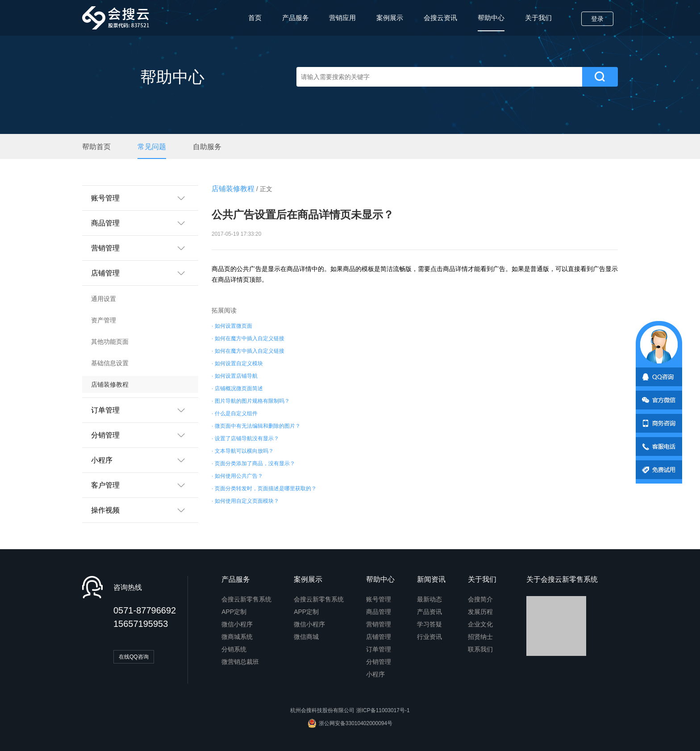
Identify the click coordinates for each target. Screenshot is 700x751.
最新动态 (429, 599)
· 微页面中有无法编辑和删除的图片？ (256, 426)
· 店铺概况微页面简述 (237, 388)
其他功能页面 (110, 342)
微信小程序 (237, 624)
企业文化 (480, 624)
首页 (255, 18)
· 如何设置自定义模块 (237, 363)
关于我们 (538, 18)
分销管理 (379, 662)
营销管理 (379, 624)
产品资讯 (429, 612)
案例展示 (390, 18)
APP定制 (234, 612)
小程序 (375, 674)
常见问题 (152, 147)
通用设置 (104, 299)
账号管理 (379, 599)
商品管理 (379, 612)
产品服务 (296, 18)
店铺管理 (379, 637)
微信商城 (306, 637)
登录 (597, 19)
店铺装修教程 (110, 384)
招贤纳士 (480, 637)
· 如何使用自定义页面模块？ (245, 501)
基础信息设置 (110, 363)
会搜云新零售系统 (246, 599)
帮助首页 (96, 147)
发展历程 (480, 612)
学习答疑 (429, 624)
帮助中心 (491, 23)
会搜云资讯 (440, 18)
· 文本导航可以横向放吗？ (243, 451)
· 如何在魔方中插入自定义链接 (248, 338)
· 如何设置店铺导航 (235, 376)
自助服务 (207, 147)
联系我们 (480, 649)
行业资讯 (429, 637)
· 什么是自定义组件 (235, 413)
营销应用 (342, 18)
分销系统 (234, 649)
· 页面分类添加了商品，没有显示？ (253, 463)
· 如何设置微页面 (232, 326)
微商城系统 (237, 637)
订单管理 (379, 649)
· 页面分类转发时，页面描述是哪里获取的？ (264, 488)
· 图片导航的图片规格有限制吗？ (251, 401)
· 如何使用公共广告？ (237, 476)
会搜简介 (480, 599)
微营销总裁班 (240, 662)
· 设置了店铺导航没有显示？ (245, 438)
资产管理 (104, 320)
